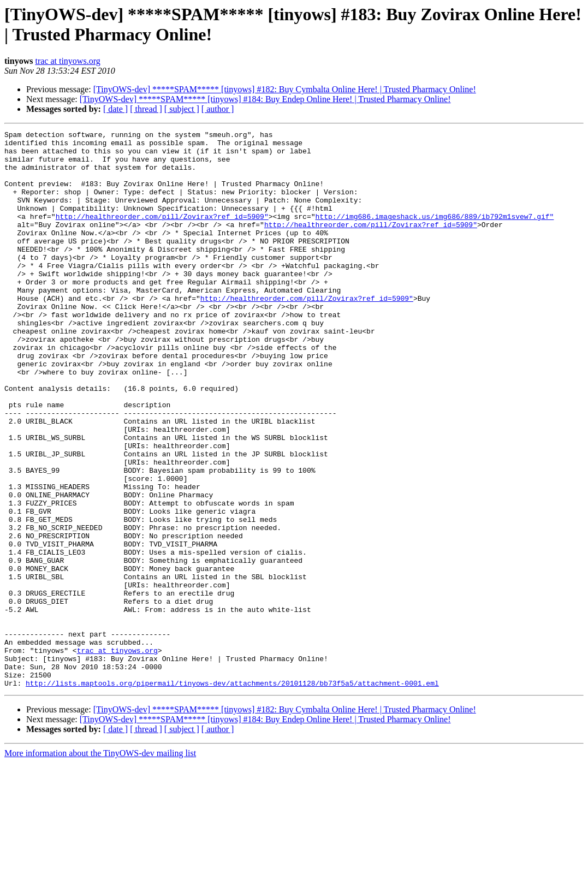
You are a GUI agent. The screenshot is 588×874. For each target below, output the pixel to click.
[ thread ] (146, 109)
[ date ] (115, 109)
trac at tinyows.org (67, 61)
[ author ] (218, 109)
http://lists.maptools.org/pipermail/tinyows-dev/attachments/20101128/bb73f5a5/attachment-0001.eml (232, 794)
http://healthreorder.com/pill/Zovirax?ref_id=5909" (162, 234)
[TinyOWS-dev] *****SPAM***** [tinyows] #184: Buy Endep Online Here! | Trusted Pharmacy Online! (265, 99)
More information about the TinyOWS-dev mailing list (100, 864)
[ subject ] (182, 109)
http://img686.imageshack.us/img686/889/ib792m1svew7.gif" (434, 234)
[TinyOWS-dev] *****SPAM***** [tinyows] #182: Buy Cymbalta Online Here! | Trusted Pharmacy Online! (285, 89)
